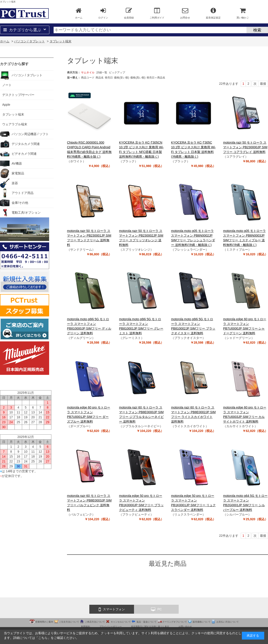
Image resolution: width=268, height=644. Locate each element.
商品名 (100, 78)
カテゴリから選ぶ (25, 30)
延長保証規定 (213, 13)
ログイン (103, 13)
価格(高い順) (138, 78)
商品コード (88, 78)
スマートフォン (112, 609)
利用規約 (86, 626)
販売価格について (202, 622)
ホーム (79, 13)
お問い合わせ (185, 626)
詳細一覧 (102, 72)
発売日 (109, 78)
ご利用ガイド (157, 13)
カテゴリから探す (14, 64)
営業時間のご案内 (44, 622)
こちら (43, 638)
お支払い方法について (228, 622)
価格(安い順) (121, 78)
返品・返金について (147, 622)
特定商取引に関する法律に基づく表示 (150, 626)
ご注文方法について (69, 622)
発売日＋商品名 (156, 78)
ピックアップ (117, 72)
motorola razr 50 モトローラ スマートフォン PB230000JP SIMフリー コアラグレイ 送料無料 (245, 147)
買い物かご (243, 13)
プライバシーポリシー (111, 626)
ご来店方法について (95, 622)
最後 (263, 84)
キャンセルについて (121, 622)
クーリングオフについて (175, 622)
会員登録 (129, 13)
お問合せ (185, 13)
